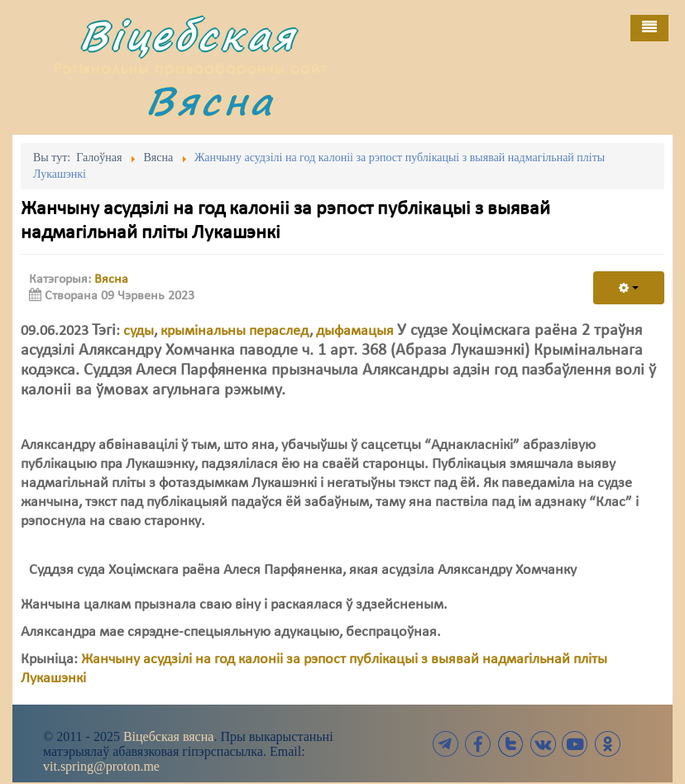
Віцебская (188, 35)
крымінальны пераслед (235, 331)
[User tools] (629, 288)
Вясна (210, 100)
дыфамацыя (355, 331)
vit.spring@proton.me (101, 766)
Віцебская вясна (168, 736)
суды (139, 331)
